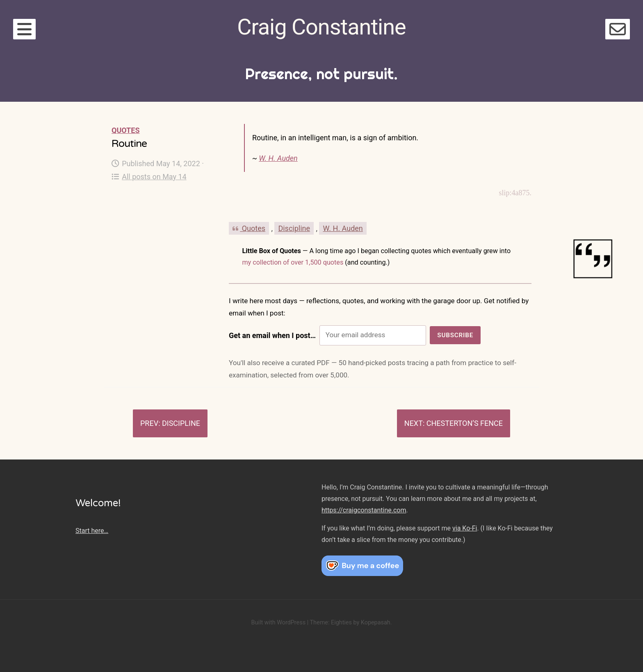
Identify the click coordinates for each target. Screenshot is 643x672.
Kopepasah (376, 623)
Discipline (294, 228)
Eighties (341, 623)
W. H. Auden (278, 158)
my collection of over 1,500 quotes (293, 262)
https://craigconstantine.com (364, 510)
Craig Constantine (321, 27)
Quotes (125, 130)
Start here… (92, 531)
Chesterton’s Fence (465, 423)
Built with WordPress (278, 623)
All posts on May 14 (149, 177)
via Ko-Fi (465, 528)
